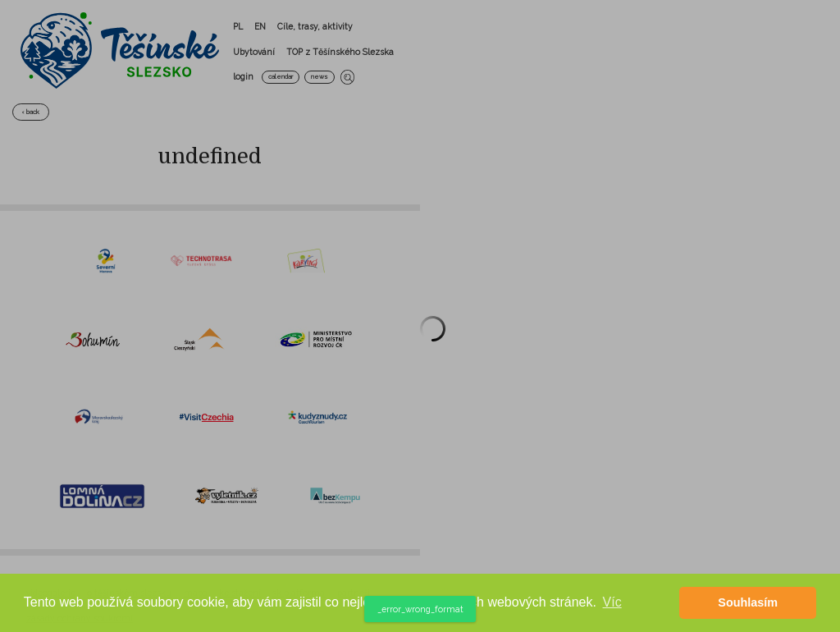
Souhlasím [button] (748, 602)
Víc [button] (612, 602)
